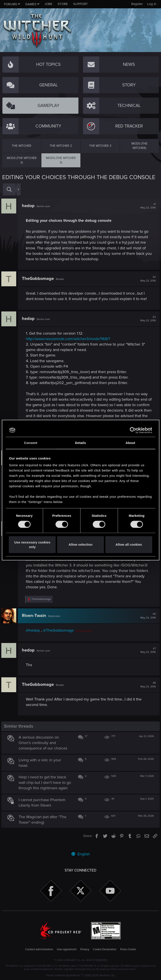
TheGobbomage (39, 279)
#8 (147, 685)
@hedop (34, 630)
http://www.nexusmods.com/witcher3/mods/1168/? (69, 339)
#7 (147, 650)
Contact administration (39, 950)
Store (63, 4)
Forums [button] (11, 4)
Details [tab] (81, 443)
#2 (147, 279)
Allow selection (80, 545)
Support (80, 4)
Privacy (85, 950)
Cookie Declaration (105, 950)
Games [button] (31, 4)
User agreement (67, 950)
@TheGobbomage (59, 630)
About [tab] (130, 443)
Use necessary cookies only (32, 545)
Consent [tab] (31, 443)
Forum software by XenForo (80, 975)
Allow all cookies (129, 545)
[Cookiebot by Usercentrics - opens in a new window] (133, 430)
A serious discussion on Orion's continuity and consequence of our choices (44, 743)
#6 (147, 616)
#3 (147, 319)
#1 (147, 206)
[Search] (9, 190)
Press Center (128, 950)
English (81, 854)
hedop (29, 206)
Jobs (48, 4)
